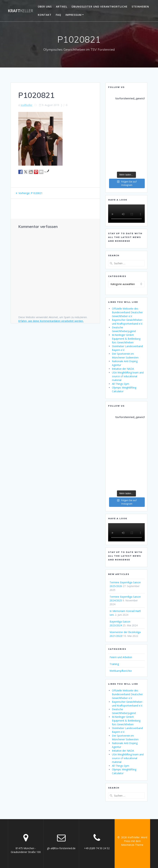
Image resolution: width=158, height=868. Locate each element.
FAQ (58, 15)
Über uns (45, 7)
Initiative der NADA (123, 369)
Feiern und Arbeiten (121, 657)
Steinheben (140, 7)
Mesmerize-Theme (132, 845)
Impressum (74, 15)
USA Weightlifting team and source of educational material (128, 376)
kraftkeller (27, 105)
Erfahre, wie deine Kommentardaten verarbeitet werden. (51, 321)
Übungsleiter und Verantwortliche (100, 7)
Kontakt (45, 15)
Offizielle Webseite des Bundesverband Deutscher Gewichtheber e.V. (127, 312)
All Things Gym (121, 384)
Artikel (62, 7)
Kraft (20, 11)
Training (114, 664)
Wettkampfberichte (121, 671)
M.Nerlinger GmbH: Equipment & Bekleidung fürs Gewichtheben (126, 339)
